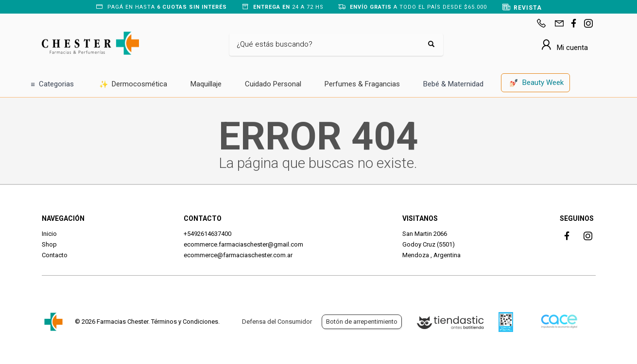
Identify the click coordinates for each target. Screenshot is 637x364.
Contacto (55, 255)
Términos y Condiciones (185, 322)
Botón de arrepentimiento (362, 322)
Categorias (52, 85)
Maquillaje (206, 84)
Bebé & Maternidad (453, 84)
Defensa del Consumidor (277, 322)
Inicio (49, 234)
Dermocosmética (133, 85)
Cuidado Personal (273, 84)
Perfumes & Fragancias (362, 84)
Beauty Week (536, 83)
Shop (49, 244)
